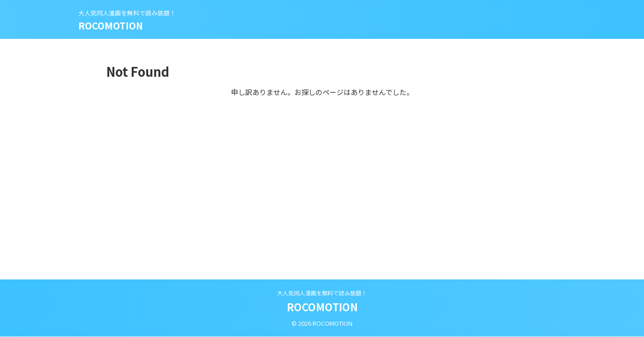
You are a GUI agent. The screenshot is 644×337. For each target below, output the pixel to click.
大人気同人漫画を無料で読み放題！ (322, 293)
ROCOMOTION (111, 26)
